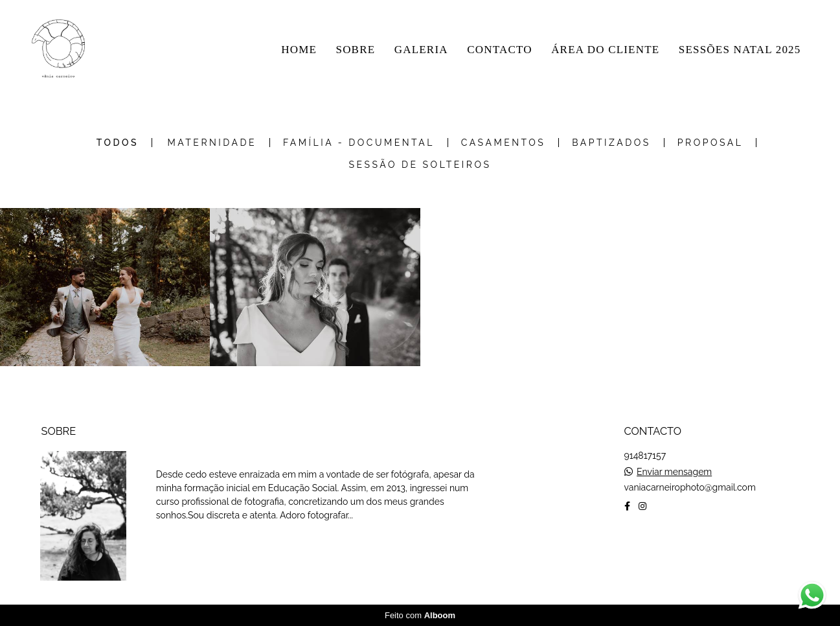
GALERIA (421, 50)
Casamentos (503, 143)
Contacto (666, 547)
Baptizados (611, 143)
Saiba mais (199, 546)
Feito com (420, 615)
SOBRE (355, 50)
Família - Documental (359, 143)
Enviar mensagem (674, 472)
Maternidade (212, 143)
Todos (118, 143)
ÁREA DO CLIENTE (605, 50)
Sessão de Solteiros (420, 165)
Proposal (710, 143)
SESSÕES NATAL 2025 (740, 50)
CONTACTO (500, 50)
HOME (299, 50)
